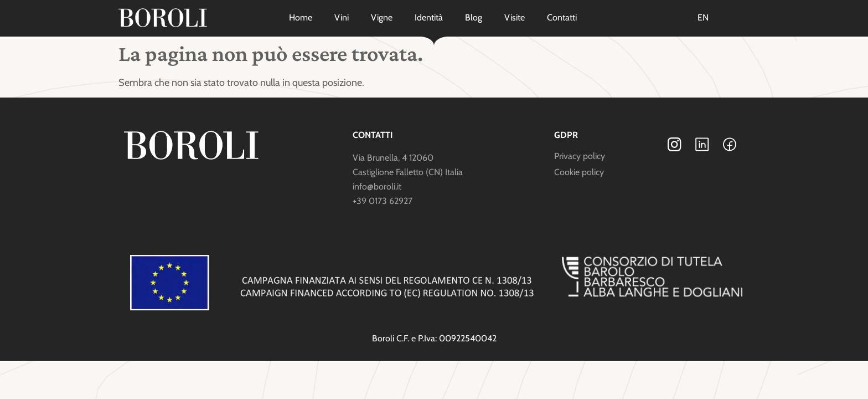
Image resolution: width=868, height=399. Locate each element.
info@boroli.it (377, 186)
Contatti (562, 17)
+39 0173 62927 (383, 201)
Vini (342, 17)
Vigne (382, 17)
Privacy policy (580, 156)
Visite (515, 17)
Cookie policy (579, 172)
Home (301, 17)
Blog (474, 17)
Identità (429, 17)
